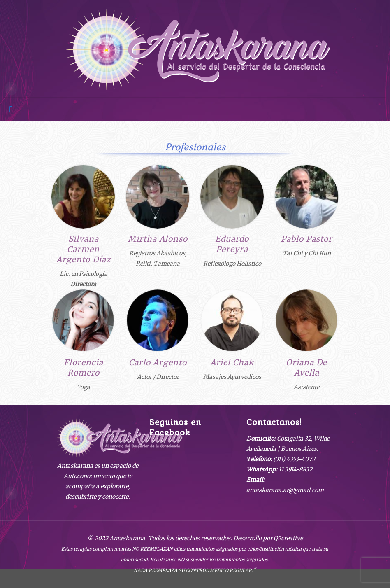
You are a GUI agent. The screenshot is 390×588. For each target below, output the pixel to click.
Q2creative (288, 538)
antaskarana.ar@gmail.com (285, 490)
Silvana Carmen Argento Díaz (84, 249)
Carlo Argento (158, 362)
